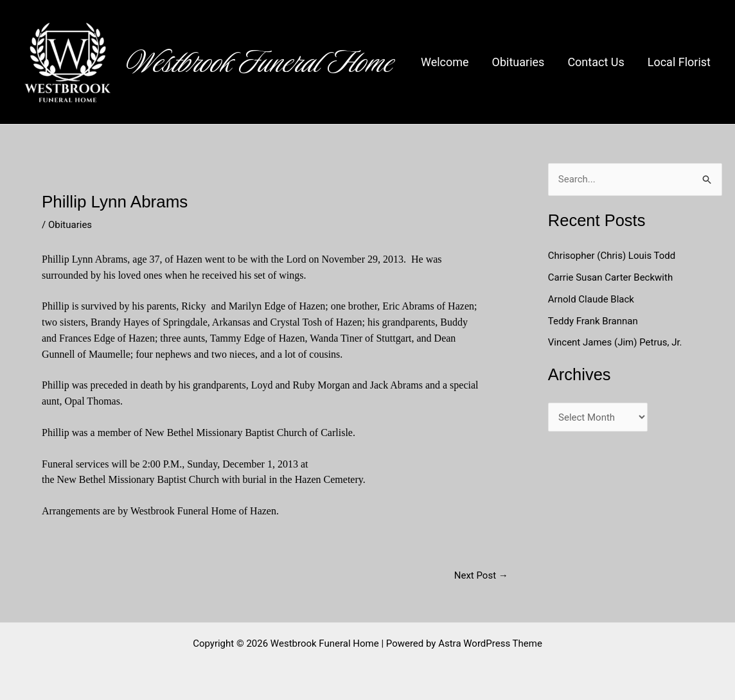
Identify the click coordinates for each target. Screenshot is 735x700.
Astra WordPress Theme (490, 643)
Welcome (445, 62)
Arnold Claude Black (592, 299)
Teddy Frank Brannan (594, 321)
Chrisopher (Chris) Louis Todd (612, 256)
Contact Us (596, 62)
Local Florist (679, 62)
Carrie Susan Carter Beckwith (610, 277)
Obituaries (518, 62)
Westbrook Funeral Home (260, 62)
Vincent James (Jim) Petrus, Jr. (615, 342)
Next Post (481, 576)
